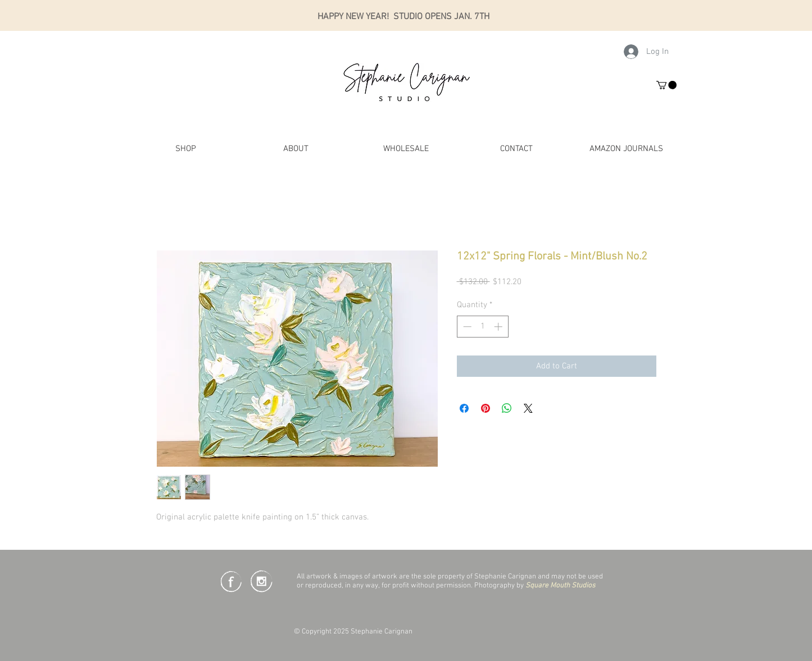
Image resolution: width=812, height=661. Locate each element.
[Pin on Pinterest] (486, 408)
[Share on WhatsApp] (507, 408)
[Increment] (499, 327)
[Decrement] (466, 327)
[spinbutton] (482, 327)
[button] (666, 85)
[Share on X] (528, 408)
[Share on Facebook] (464, 408)
